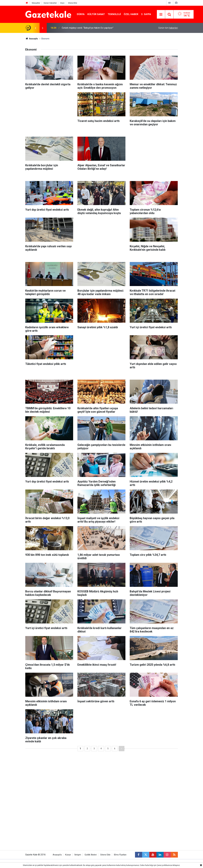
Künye (68, 855)
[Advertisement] (15, 76)
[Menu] (161, 14)
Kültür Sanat (96, 14)
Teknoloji (114, 14)
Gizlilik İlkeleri (91, 855)
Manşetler (36, 3)
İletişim (78, 855)
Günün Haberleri (50, 3)
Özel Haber (131, 14)
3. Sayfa (146, 14)
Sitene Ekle (72, 3)
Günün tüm (168, 28)
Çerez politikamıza (164, 865)
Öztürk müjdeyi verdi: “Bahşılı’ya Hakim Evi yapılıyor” (88, 28)
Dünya (81, 14)
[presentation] (36, 28)
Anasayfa (32, 39)
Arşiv (62, 3)
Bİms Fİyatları (120, 855)
